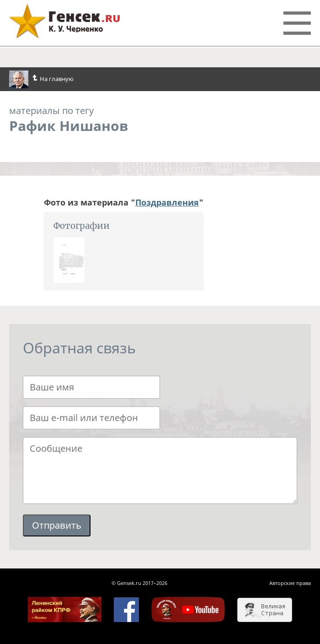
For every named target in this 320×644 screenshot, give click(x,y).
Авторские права (290, 583)
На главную (41, 79)
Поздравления (167, 202)
